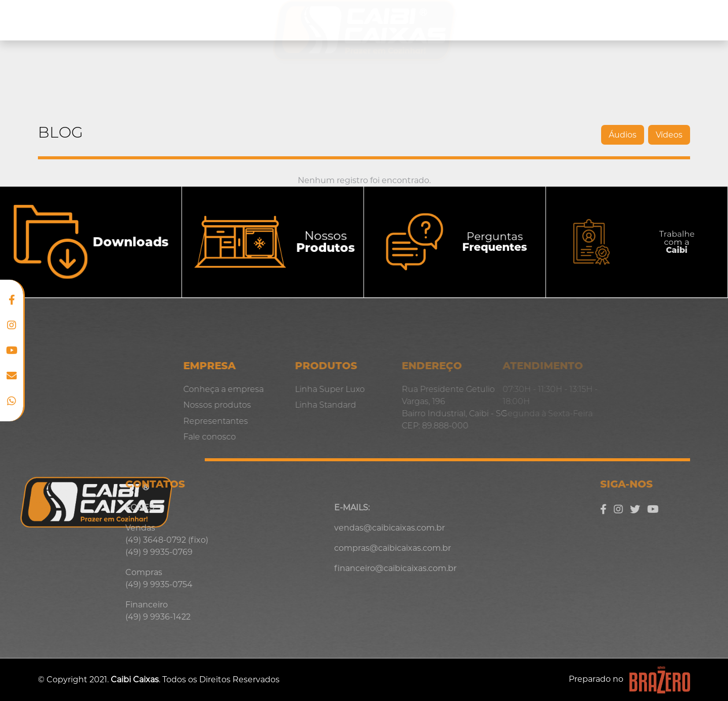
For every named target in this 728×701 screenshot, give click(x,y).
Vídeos (579, 135)
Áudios (532, 135)
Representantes (563, 20)
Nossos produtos (201, 20)
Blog (631, 20)
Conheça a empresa (93, 20)
